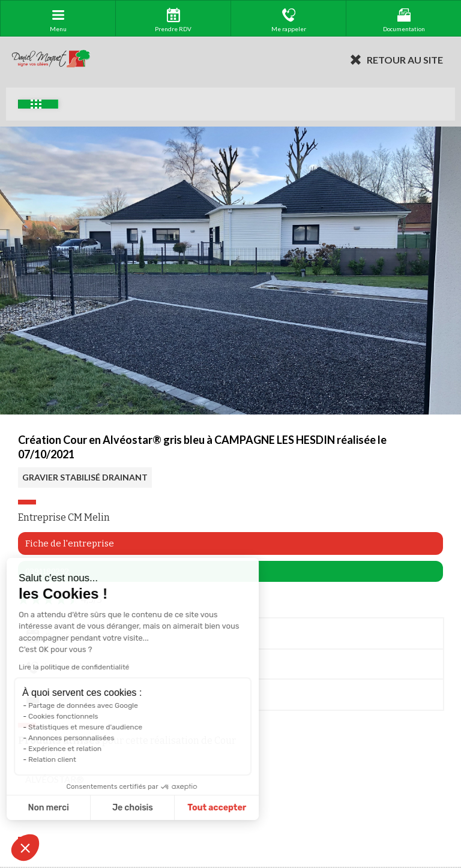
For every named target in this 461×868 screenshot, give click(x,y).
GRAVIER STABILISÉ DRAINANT (85, 477)
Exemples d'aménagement (36, 104)
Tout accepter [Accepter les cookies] (161, 808)
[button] (25, 848)
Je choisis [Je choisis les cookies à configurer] (77, 808)
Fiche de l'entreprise (70, 543)
